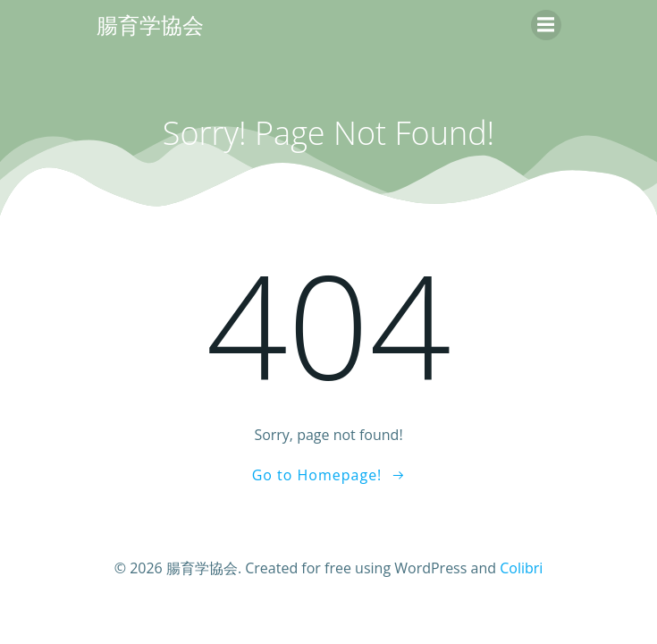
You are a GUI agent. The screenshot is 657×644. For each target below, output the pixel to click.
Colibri (521, 568)
